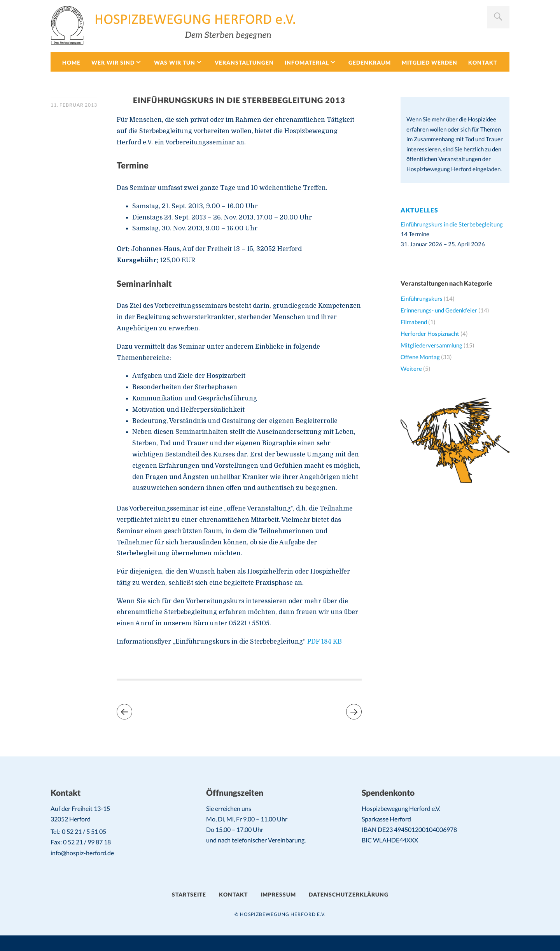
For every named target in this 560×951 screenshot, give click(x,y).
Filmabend (414, 322)
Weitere (411, 368)
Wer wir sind (113, 62)
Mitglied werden (430, 62)
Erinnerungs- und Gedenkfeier (439, 310)
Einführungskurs (422, 298)
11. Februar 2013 (74, 105)
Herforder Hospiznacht (430, 333)
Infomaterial (307, 62)
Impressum (278, 894)
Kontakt (483, 62)
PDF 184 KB (324, 642)
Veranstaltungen (244, 62)
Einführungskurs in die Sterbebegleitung (452, 224)
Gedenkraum (370, 62)
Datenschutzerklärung (349, 894)
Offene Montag (420, 357)
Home (71, 62)
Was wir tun (175, 62)
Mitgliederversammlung (431, 345)
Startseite (189, 894)
